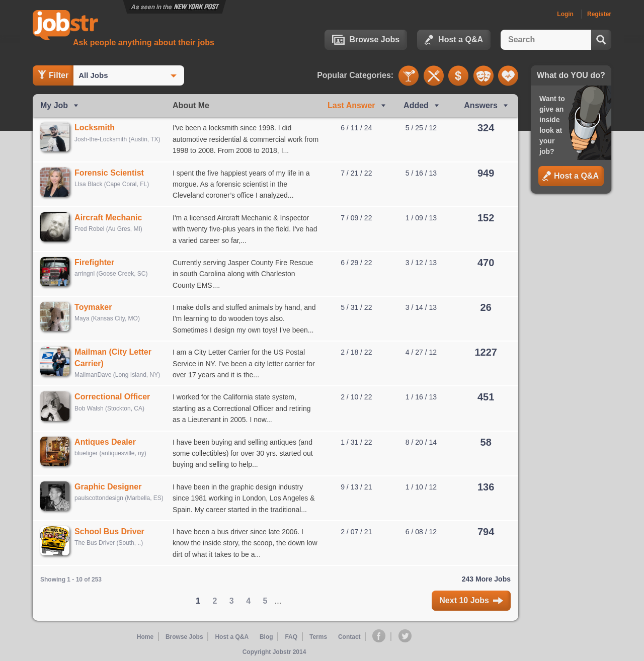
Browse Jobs (366, 40)
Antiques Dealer (109, 442)
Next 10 (471, 600)
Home (147, 637)
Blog (267, 637)
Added (416, 105)
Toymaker (97, 307)
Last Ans (351, 105)
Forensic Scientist (113, 173)
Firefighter (98, 262)
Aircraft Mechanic (112, 218)
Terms (318, 637)
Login (565, 14)
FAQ (291, 637)
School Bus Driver (113, 531)
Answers (481, 105)
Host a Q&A (454, 40)
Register (599, 14)
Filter (53, 75)
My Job (54, 105)
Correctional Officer (116, 397)
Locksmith (98, 128)
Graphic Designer (111, 487)
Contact (349, 637)
